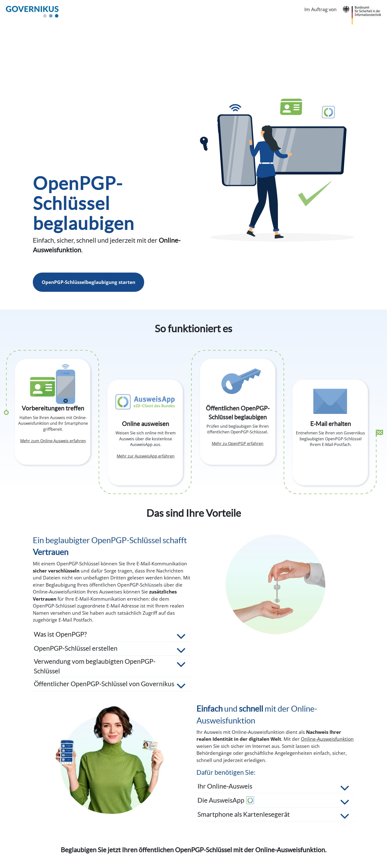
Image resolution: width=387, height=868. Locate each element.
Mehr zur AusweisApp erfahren (146, 456)
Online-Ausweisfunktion (327, 739)
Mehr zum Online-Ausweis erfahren (53, 441)
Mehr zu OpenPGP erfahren (238, 443)
